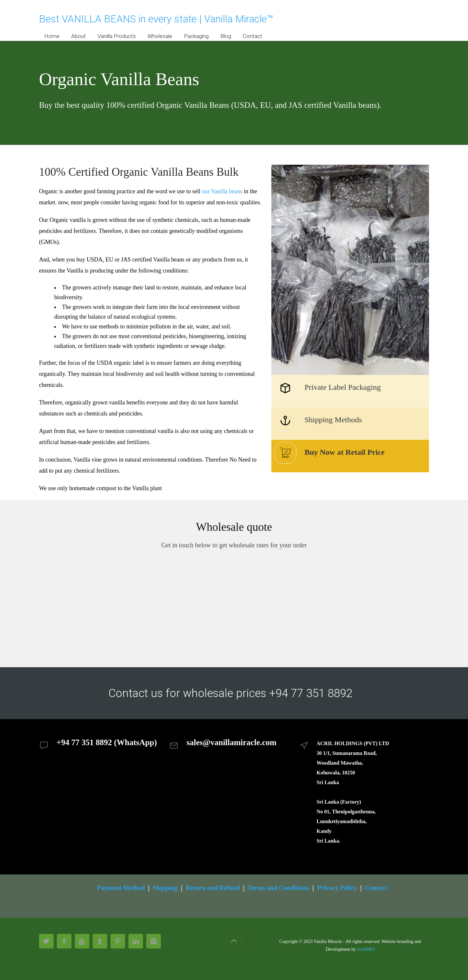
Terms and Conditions (278, 888)
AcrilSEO (366, 949)
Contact (253, 36)
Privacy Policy (337, 888)
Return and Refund (213, 888)
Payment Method (121, 888)
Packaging (196, 36)
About (78, 36)
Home (52, 36)
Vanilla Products (117, 36)
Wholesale (160, 36)
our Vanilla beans (222, 191)
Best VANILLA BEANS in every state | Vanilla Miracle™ (156, 19)
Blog (226, 36)
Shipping (165, 888)
